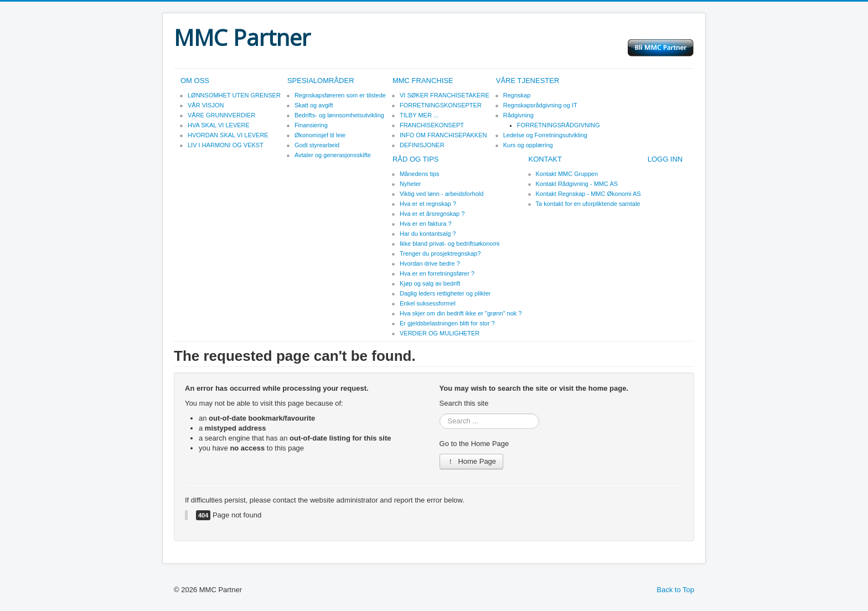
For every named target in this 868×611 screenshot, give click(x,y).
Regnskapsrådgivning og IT (540, 105)
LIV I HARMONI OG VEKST (226, 145)
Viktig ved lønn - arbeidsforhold (441, 194)
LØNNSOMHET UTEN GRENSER (234, 95)
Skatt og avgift (314, 105)
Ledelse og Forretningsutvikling (545, 135)
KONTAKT (545, 159)
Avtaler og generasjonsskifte (333, 155)
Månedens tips (420, 174)
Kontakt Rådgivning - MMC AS (577, 184)
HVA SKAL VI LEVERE (219, 125)
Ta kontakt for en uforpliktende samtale (588, 204)
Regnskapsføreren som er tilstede (340, 95)
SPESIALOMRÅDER (321, 81)
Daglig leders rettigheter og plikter (445, 293)
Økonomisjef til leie (320, 135)
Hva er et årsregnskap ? (432, 214)
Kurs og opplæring (528, 145)
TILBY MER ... (419, 115)
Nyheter (410, 184)
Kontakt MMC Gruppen (567, 174)
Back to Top (675, 590)
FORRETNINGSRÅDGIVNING (559, 125)
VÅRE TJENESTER (528, 81)
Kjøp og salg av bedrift (430, 283)
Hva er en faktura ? (426, 224)
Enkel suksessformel (428, 303)
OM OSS (195, 81)
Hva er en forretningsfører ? (437, 273)
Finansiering (311, 125)
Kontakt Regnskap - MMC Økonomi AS (588, 194)
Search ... (440, 414)
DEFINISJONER (422, 145)
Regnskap (517, 95)
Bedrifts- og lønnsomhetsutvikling (339, 115)
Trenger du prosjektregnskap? (440, 253)
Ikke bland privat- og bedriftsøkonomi (449, 244)
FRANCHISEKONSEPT (432, 125)
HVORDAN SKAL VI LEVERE (228, 135)
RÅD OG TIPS (416, 159)
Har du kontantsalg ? (428, 234)
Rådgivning (518, 115)
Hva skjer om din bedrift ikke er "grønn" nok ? (461, 313)
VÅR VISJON (206, 105)
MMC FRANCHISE (423, 81)
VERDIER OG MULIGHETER (440, 333)
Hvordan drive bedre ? (430, 263)
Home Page (472, 461)
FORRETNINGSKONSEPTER (441, 105)
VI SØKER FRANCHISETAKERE (445, 95)
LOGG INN (665, 159)
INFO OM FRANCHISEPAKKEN (443, 135)
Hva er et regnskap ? (428, 204)
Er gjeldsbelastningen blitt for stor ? (447, 323)
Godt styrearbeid (317, 145)
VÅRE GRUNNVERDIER (221, 115)
